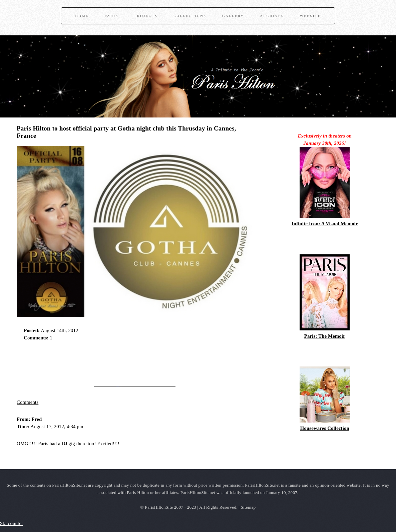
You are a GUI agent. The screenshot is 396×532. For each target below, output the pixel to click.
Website (310, 16)
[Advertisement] (95, 361)
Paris (112, 16)
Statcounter (12, 523)
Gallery (233, 16)
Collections (190, 16)
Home (82, 16)
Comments (28, 402)
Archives (272, 16)
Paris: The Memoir (325, 336)
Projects (146, 16)
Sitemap (248, 507)
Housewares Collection (325, 428)
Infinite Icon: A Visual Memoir (325, 224)
